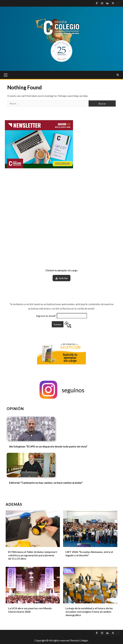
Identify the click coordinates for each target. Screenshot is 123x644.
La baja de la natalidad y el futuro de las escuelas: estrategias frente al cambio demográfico (89, 612)
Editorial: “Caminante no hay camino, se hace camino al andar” (46, 483)
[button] (62, 390)
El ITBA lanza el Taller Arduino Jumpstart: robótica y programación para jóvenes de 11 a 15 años (33, 555)
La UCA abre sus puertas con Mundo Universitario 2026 (30, 610)
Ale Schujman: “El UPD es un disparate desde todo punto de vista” (48, 446)
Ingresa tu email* (46, 316)
